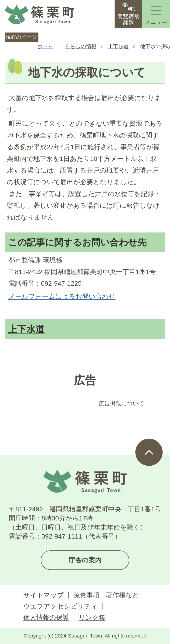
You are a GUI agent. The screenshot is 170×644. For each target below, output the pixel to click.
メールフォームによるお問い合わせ (62, 296)
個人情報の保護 (46, 617)
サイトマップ (44, 595)
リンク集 (92, 617)
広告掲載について (122, 403)
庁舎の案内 (85, 560)
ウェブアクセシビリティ (60, 606)
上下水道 (118, 46)
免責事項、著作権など (106, 595)
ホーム (45, 46)
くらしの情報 (81, 46)
